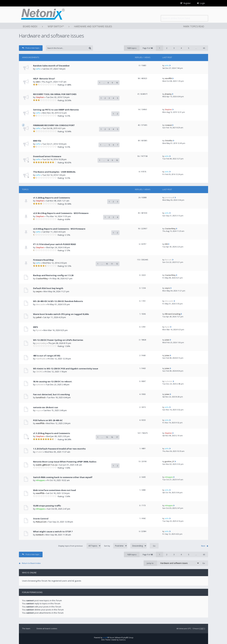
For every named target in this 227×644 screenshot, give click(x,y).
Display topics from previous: (80, 546)
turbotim (40, 384)
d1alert (39, 452)
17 (117, 437)
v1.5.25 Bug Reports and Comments (52, 433)
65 (204, 48)
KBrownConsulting (173, 314)
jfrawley (168, 94)
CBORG (39, 372)
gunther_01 (170, 461)
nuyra (39, 410)
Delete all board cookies (47, 628)
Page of (148, 48)
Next (203, 546)
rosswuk (168, 125)
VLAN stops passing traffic (47, 506)
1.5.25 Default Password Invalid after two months (59, 449)
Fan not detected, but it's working (51, 394)
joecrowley (41, 343)
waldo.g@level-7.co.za (47, 465)
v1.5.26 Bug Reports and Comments (52, 198)
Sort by (125, 546)
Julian (167, 340)
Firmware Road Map (43, 260)
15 (107, 437)
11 (112, 264)
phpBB (105, 638)
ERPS (36, 327)
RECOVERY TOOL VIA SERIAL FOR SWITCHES (55, 94)
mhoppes (41, 480)
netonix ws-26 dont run (46, 407)
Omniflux (169, 140)
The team (26, 628)
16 (112, 437)
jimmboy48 (170, 197)
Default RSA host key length (48, 288)
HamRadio (41, 359)
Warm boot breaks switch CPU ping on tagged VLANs (61, 314)
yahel (39, 317)
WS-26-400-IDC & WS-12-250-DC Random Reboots (58, 301)
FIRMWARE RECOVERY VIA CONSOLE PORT (54, 125)
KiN (166, 244)
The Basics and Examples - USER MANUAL (54, 172)
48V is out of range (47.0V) (47, 356)
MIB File (37, 141)
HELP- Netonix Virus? (44, 79)
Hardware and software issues (93, 27)
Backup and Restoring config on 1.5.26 (53, 275)
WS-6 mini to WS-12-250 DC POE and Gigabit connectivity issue (66, 369)
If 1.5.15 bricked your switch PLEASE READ (55, 244)
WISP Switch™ (56, 27)
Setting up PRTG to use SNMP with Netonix (56, 110)
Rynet (39, 330)
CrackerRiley (170, 229)
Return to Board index (31, 563)
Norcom (168, 260)
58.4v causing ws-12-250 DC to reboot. (53, 381)
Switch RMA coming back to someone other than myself (63, 477)
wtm (38, 82)
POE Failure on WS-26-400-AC (48, 420)
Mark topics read (194, 27)
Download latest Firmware (47, 156)
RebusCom (41, 522)
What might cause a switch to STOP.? (53, 532)
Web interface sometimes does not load (54, 490)
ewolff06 (168, 78)
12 (117, 264)
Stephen (40, 97)
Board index (30, 27)
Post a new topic (31, 48)
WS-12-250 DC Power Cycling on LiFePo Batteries (58, 340)
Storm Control (41, 519)
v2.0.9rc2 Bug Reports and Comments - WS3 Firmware (61, 213)
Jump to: (150, 563)
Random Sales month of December (51, 66)
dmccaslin (41, 304)
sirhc (38, 69)
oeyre (39, 291)
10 (117, 83)
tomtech (40, 535)
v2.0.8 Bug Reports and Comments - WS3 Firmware (59, 229)
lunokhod (41, 397)
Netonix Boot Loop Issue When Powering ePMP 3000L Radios (65, 462)
